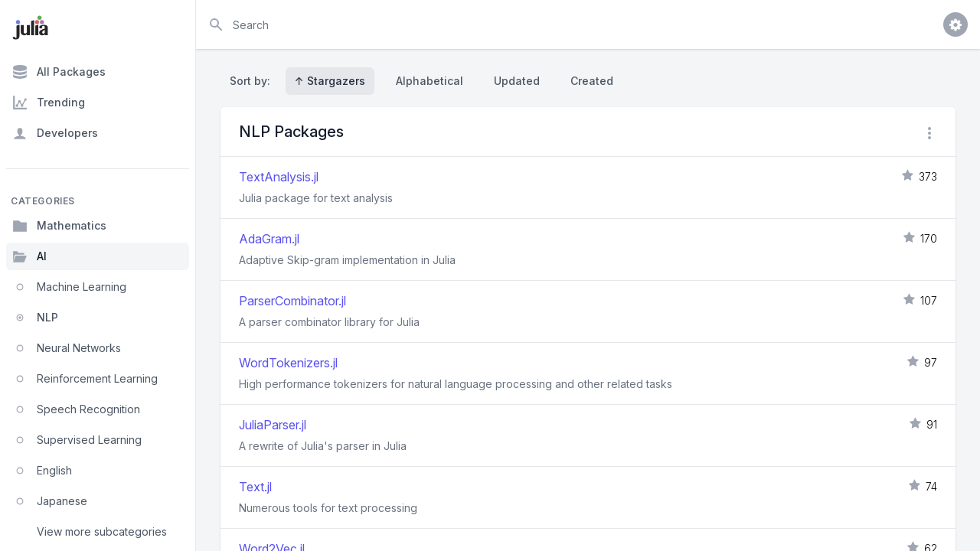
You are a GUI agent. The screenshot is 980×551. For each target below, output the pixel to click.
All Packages (59, 72)
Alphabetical (430, 81)
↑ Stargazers (330, 81)
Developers (55, 133)
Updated (517, 81)
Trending (49, 103)
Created (592, 81)
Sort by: (253, 81)
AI (29, 256)
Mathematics (59, 226)
